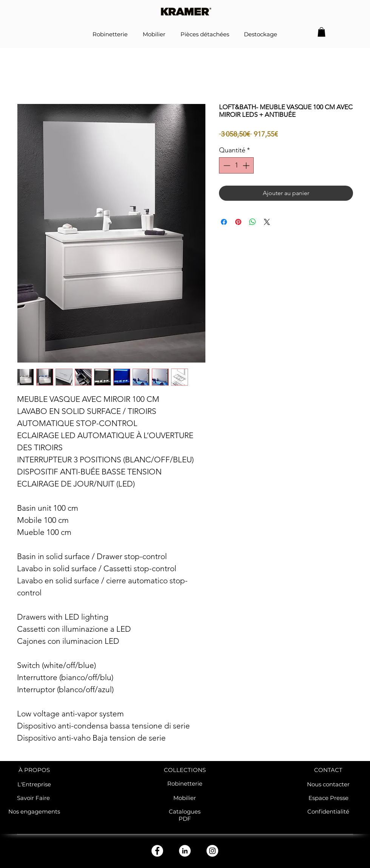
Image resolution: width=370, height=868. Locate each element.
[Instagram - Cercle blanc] (212, 851)
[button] (321, 32)
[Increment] (247, 165)
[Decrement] (226, 165)
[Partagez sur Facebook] (224, 222)
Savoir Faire (34, 798)
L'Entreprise (34, 784)
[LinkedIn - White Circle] (185, 851)
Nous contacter (328, 784)
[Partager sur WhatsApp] (253, 222)
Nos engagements (34, 811)
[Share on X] (267, 222)
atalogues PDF (187, 815)
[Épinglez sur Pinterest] (238, 222)
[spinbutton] (236, 165)
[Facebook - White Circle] (157, 851)
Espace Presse (328, 798)
